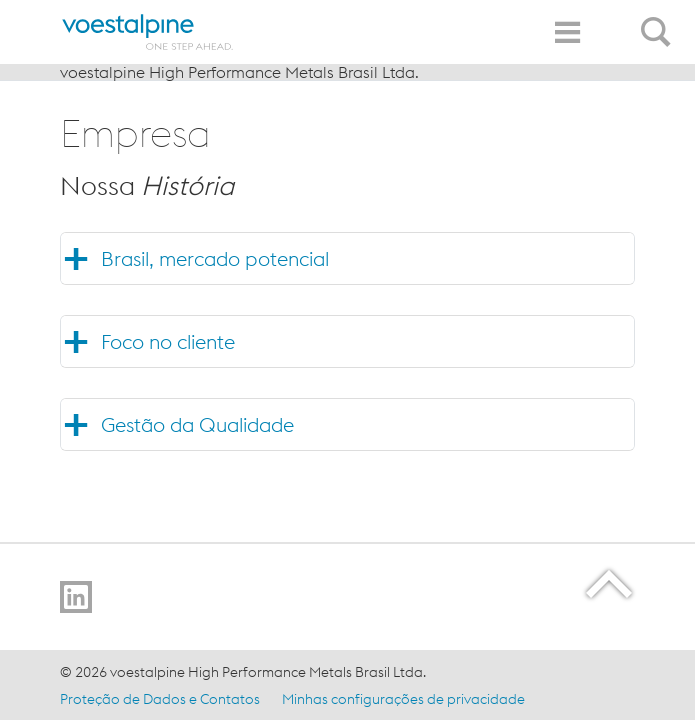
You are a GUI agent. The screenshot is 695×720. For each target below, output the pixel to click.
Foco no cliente (168, 341)
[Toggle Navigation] (567, 32)
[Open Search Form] (659, 21)
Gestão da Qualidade (197, 424)
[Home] (148, 32)
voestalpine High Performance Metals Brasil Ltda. (239, 72)
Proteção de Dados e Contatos (160, 699)
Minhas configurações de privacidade (403, 699)
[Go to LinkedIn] (76, 597)
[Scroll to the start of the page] (610, 583)
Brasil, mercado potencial (215, 258)
